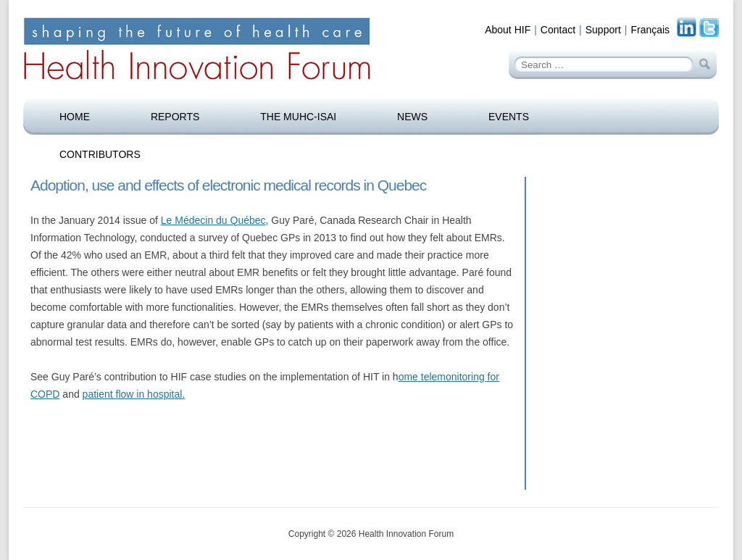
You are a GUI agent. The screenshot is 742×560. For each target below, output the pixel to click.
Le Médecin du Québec (213, 220)
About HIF (508, 30)
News (412, 117)
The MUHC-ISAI (298, 117)
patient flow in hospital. (134, 394)
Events (509, 117)
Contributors (100, 154)
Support (603, 30)
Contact (558, 30)
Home (75, 117)
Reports (175, 117)
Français (650, 30)
